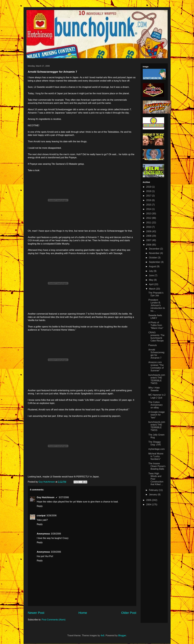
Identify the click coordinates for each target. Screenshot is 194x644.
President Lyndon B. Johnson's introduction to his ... (157, 305)
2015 (149, 205)
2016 (149, 200)
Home (83, 613)
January (153, 495)
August (153, 266)
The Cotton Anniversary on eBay (155, 405)
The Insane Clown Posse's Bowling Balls (157, 466)
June (152, 275)
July (151, 271)
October (153, 258)
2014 (149, 209)
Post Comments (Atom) (54, 620)
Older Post (129, 613)
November (154, 253)
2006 (149, 245)
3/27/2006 (64, 497)
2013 (149, 214)
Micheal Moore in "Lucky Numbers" (156, 456)
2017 (149, 196)
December (154, 249)
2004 (149, 505)
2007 (149, 240)
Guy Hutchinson (47, 482)
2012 (149, 218)
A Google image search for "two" (156, 415)
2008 (149, 236)
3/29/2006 (56, 552)
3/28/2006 (51, 516)
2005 (149, 500)
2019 (149, 187)
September (155, 262)
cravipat (41, 516)
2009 (149, 231)
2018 (149, 191)
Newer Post (36, 613)
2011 (149, 223)
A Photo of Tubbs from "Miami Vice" (156, 325)
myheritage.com (156, 449)
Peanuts (153, 345)
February (154, 490)
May (151, 280)
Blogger (122, 635)
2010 (149, 227)
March (152, 289)
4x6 (102, 635)
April (151, 284)
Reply (40, 506)
